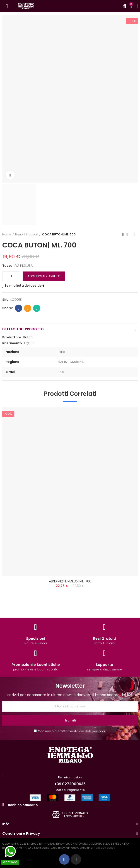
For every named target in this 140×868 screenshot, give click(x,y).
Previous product (123, 234)
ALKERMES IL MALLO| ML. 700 (70, 581)
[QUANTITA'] (11, 276)
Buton (28, 337)
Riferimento (12, 343)
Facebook (19, 308)
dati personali (96, 731)
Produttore (12, 337)
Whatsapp (37, 308)
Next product (134, 234)
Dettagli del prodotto (23, 329)
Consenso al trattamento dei (70, 731)
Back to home (129, 234)
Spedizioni (36, 639)
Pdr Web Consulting (79, 848)
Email (28, 308)
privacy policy (105, 848)
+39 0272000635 (70, 784)
